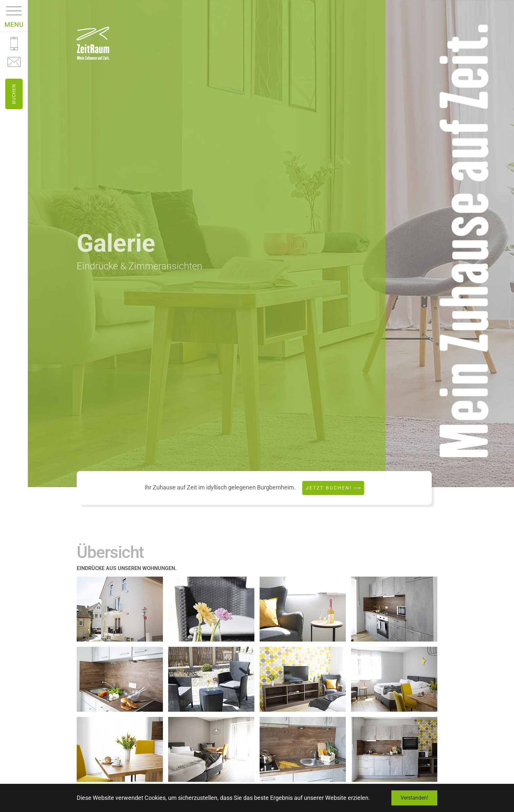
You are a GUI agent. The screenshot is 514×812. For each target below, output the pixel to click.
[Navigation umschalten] (14, 13)
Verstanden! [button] (414, 798)
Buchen (14, 94)
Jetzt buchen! (329, 488)
